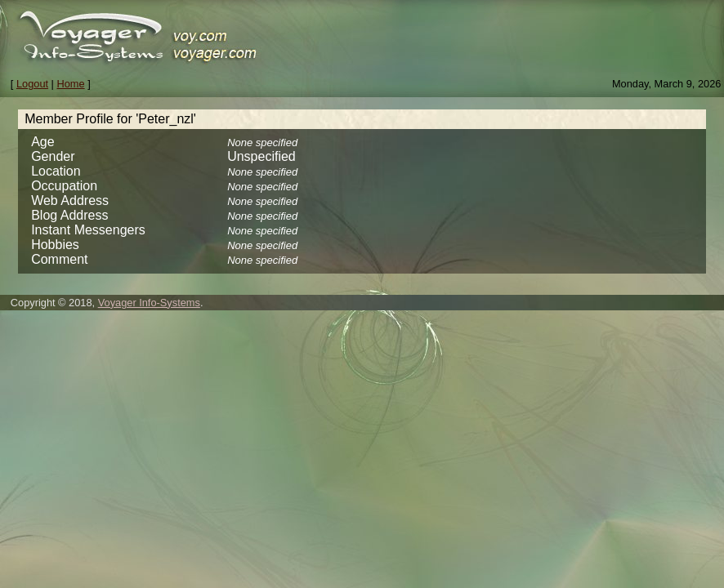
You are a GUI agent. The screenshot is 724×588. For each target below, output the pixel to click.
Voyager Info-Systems (149, 303)
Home (71, 84)
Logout (32, 84)
